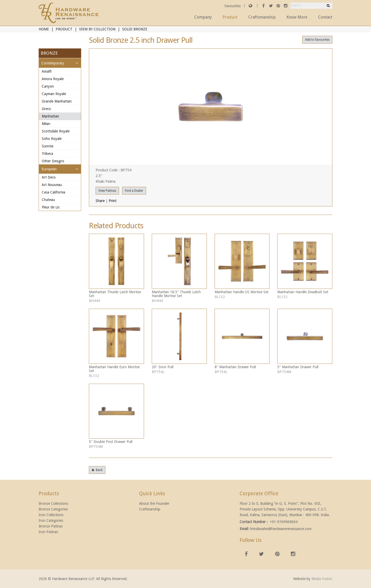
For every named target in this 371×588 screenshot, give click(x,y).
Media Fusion (322, 579)
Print (113, 201)
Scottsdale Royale (56, 131)
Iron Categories (51, 520)
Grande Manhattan (57, 101)
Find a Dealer (134, 191)
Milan (46, 124)
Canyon (48, 86)
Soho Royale (52, 139)
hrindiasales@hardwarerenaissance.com (281, 529)
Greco (46, 109)
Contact (325, 17)
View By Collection (97, 29)
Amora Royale (53, 79)
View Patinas (107, 191)
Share (100, 201)
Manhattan (50, 116)
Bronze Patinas (51, 526)
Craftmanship (150, 509)
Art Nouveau (52, 185)
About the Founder (154, 503)
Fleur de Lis (51, 207)
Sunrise (48, 146)
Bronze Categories (53, 509)
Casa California (53, 192)
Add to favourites (317, 40)
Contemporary (53, 63)
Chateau (48, 200)
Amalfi (47, 71)
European (49, 169)
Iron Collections (51, 515)
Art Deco (49, 177)
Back (97, 470)
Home (44, 29)
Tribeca (47, 154)
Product (230, 17)
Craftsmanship (262, 17)
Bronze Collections (53, 503)
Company (203, 17)
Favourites (233, 6)
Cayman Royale (54, 94)
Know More (297, 17)
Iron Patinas (48, 532)
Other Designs (53, 161)
